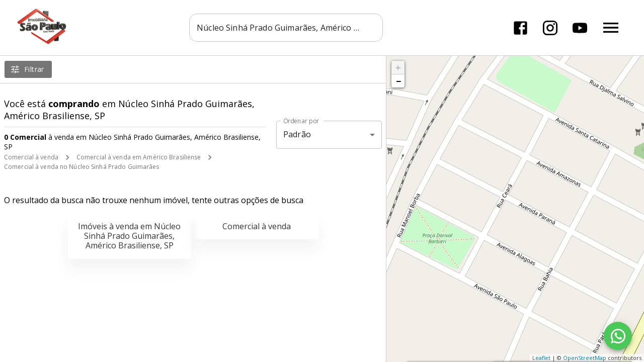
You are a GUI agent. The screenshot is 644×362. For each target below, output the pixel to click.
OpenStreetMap (585, 358)
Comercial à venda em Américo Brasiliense (139, 157)
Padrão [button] (297, 134)
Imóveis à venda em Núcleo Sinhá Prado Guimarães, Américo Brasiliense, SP (129, 236)
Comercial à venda (31, 157)
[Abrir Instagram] (550, 28)
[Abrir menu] (611, 28)
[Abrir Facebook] (520, 28)
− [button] (398, 81)
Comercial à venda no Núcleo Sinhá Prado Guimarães (82, 167)
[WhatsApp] (618, 336)
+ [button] (398, 67)
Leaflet (541, 358)
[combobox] (287, 28)
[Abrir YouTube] (580, 28)
